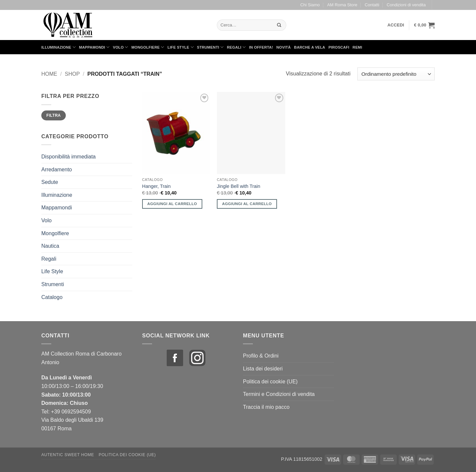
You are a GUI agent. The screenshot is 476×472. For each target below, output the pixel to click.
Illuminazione (59, 47)
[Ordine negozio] (396, 74)
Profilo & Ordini (261, 356)
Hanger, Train (156, 186)
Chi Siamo (310, 5)
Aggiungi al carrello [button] (172, 204)
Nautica (50, 246)
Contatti (372, 5)
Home (49, 74)
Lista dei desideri (263, 369)
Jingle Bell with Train (238, 186)
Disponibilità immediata (69, 157)
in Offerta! (261, 47)
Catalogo (52, 297)
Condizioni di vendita (406, 5)
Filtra (54, 115)
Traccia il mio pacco (266, 407)
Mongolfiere (148, 47)
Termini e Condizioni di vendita (279, 394)
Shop (72, 74)
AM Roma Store (342, 5)
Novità (284, 47)
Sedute (50, 182)
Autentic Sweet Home (68, 455)
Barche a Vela (310, 47)
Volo (121, 47)
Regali (236, 47)
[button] (396, 25)
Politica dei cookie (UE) (270, 382)
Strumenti (210, 47)
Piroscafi (339, 47)
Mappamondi (94, 47)
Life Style (181, 47)
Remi (357, 47)
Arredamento (57, 170)
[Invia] (279, 25)
